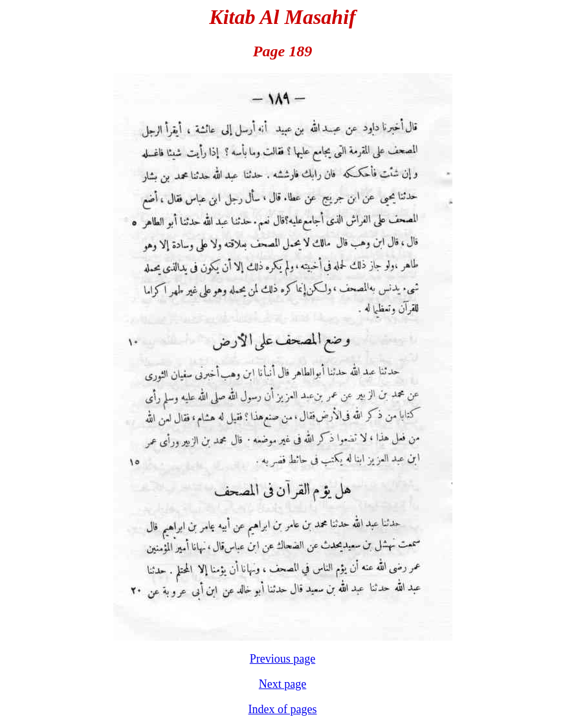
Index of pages (283, 709)
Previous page (282, 659)
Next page (282, 684)
